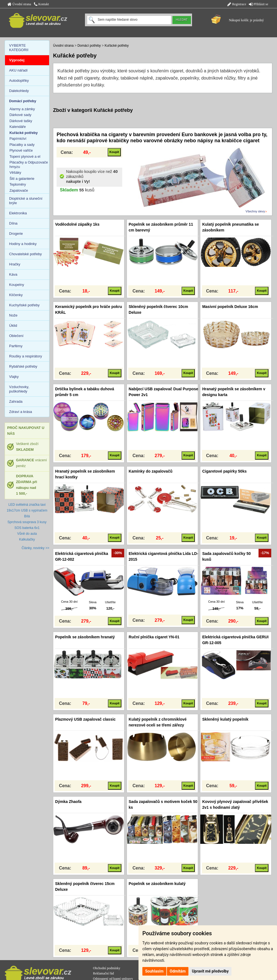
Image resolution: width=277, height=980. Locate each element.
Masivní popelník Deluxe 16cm (230, 307)
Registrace (237, 4)
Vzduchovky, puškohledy (19, 389)
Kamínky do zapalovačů (151, 471)
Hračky (15, 264)
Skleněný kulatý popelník (225, 719)
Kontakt (42, 4)
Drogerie (16, 234)
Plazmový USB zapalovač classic (85, 719)
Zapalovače (19, 190)
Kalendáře (18, 127)
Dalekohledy (19, 91)
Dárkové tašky (21, 121)
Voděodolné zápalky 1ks (77, 224)
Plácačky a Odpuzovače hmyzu (29, 164)
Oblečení (16, 336)
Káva (13, 274)
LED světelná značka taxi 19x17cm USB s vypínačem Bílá (27, 510)
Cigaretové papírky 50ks (224, 471)
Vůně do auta (27, 534)
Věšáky (15, 172)
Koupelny (17, 285)
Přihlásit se (259, 4)
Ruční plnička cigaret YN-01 (154, 637)
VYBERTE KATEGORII (19, 48)
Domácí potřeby (89, 46)
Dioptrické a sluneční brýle (26, 201)
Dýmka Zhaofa (68, 802)
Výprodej (17, 60)
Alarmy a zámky (22, 109)
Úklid (13, 326)
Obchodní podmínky (107, 968)
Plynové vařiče (21, 150)
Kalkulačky (27, 539)
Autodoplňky (19, 81)
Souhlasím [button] (154, 971)
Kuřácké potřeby (117, 46)
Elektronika (18, 213)
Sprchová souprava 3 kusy (27, 522)
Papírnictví (18, 139)
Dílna (13, 223)
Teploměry (18, 184)
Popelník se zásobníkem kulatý (157, 884)
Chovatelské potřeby (26, 254)
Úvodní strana (19, 4)
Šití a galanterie (22, 179)
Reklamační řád (103, 973)
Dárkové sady (20, 115)
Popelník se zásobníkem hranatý (85, 637)
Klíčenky (16, 295)
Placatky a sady (22, 145)
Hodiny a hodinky (23, 244)
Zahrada (16, 401)
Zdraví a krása (21, 412)
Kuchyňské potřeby (24, 305)
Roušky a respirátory (26, 356)
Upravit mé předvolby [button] (210, 971)
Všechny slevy (255, 211)
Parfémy (16, 346)
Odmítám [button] (178, 971)
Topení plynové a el (25, 156)
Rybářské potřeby (23, 366)
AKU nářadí (18, 70)
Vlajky (14, 377)
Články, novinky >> (35, 548)
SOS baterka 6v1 (27, 528)
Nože (13, 315)
